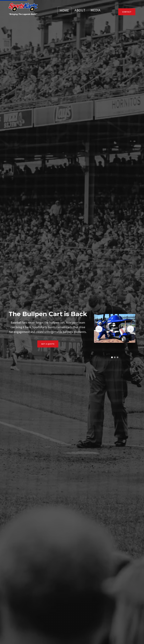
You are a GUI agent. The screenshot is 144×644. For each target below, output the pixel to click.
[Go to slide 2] (115, 357)
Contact (127, 12)
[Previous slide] (99, 329)
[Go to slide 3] (118, 357)
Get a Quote (48, 344)
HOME (64, 10)
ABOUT (80, 10)
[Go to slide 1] (112, 357)
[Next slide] (130, 329)
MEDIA (96, 10)
